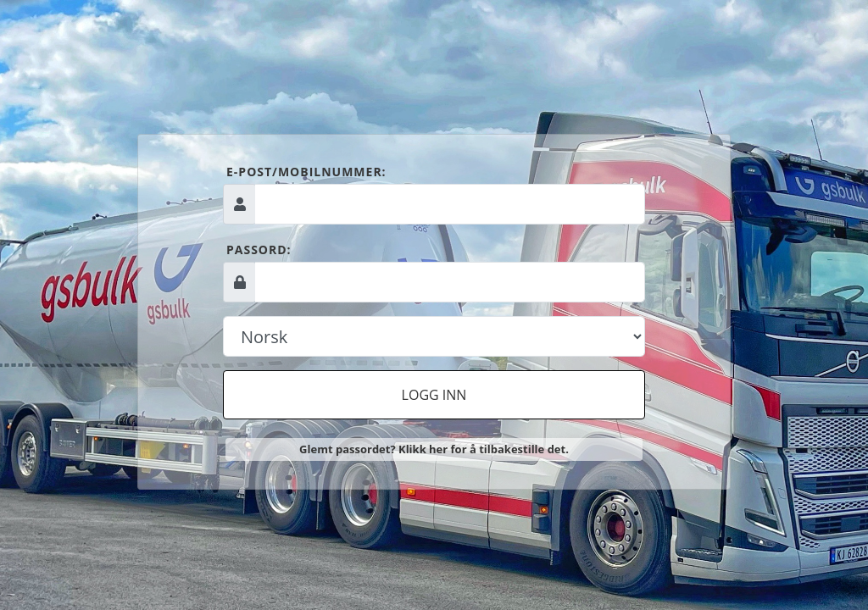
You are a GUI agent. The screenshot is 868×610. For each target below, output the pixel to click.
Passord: (259, 250)
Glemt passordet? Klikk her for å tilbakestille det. (434, 449)
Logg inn (434, 395)
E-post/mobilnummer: (306, 172)
